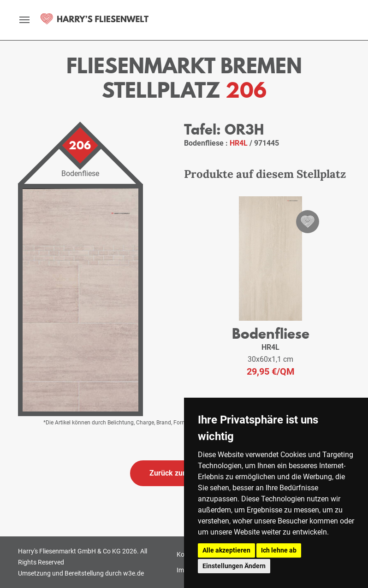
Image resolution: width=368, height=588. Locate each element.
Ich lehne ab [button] (279, 550)
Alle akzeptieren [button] (226, 550)
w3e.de (134, 573)
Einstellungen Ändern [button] (234, 566)
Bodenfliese (271, 333)
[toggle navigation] (24, 20)
